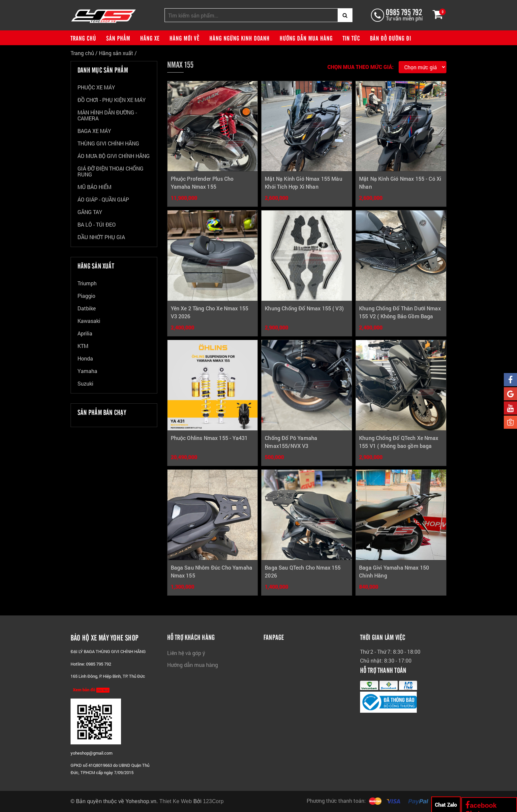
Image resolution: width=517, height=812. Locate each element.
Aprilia (85, 333)
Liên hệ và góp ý (186, 653)
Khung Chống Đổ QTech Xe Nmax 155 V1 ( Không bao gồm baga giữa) (399, 446)
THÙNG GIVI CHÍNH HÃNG (108, 143)
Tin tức (351, 38)
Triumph (87, 283)
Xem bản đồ (91, 690)
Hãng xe (150, 38)
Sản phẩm (118, 38)
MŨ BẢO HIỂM (94, 187)
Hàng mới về (184, 38)
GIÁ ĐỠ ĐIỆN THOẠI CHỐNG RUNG (110, 171)
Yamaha (87, 371)
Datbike (87, 308)
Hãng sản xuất (116, 53)
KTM (83, 346)
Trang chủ (83, 38)
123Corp (213, 801)
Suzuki (85, 383)
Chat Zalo (446, 805)
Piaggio (86, 296)
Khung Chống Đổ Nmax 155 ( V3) (304, 308)
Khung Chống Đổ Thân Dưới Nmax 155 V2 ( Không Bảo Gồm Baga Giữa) (400, 316)
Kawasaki (89, 321)
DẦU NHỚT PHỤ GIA (101, 237)
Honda (85, 358)
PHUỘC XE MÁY (96, 87)
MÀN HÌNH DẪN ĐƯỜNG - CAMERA (107, 115)
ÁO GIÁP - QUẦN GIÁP (103, 199)
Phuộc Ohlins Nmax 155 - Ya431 (209, 438)
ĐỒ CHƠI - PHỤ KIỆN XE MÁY (112, 100)
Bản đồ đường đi (391, 38)
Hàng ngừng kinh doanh (240, 38)
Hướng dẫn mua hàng (306, 38)
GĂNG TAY (90, 212)
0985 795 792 (404, 12)
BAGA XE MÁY (94, 131)
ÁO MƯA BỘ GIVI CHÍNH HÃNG (114, 156)
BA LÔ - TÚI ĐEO (97, 224)
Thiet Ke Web (176, 801)
